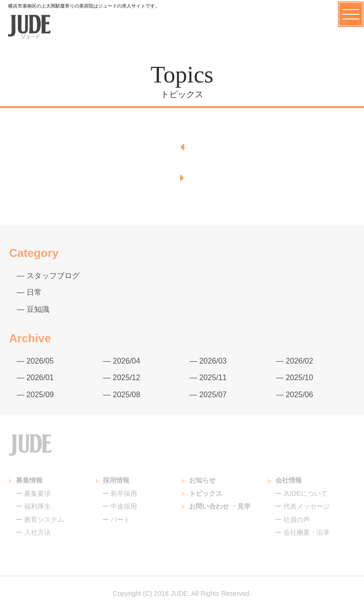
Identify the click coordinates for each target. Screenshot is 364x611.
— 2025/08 (122, 395)
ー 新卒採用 (120, 493)
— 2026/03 (208, 361)
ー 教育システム (40, 520)
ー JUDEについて (301, 493)
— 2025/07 (208, 395)
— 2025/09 (35, 395)
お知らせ (199, 480)
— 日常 (29, 292)
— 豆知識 (33, 309)
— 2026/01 (35, 378)
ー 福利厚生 (33, 506)
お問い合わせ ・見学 (216, 506)
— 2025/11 (208, 378)
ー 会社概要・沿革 (302, 532)
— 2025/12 (122, 378)
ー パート (117, 520)
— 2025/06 (294, 395)
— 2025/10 (294, 378)
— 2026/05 (35, 361)
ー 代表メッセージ (302, 506)
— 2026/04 (122, 361)
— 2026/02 (294, 361)
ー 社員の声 (292, 520)
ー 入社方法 (33, 532)
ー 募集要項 (33, 493)
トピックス (202, 493)
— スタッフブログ (48, 276)
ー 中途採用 (120, 506)
